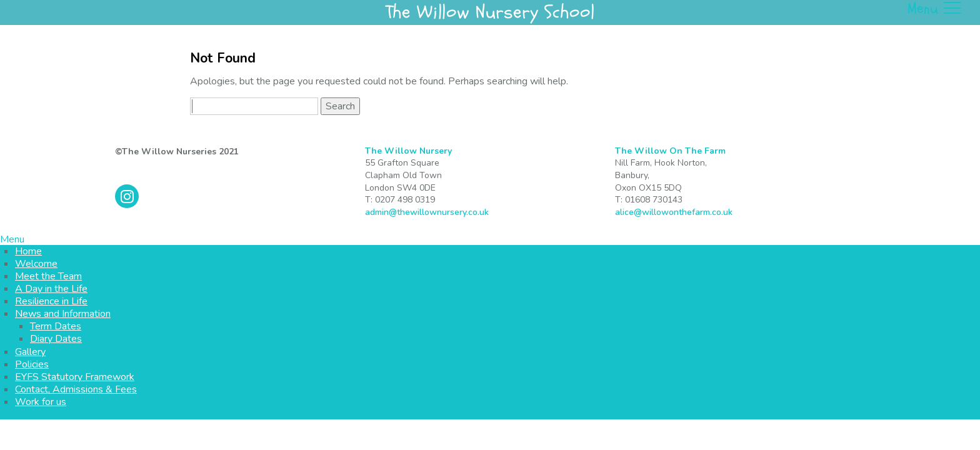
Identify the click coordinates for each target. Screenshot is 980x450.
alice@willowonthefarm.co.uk (674, 212)
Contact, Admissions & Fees (76, 389)
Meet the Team (48, 276)
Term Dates (56, 326)
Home (28, 251)
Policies (32, 364)
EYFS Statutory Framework (75, 377)
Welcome (36, 264)
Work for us (41, 402)
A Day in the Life (51, 289)
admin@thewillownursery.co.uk (427, 212)
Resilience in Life (51, 301)
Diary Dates (56, 339)
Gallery (30, 352)
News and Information (63, 314)
